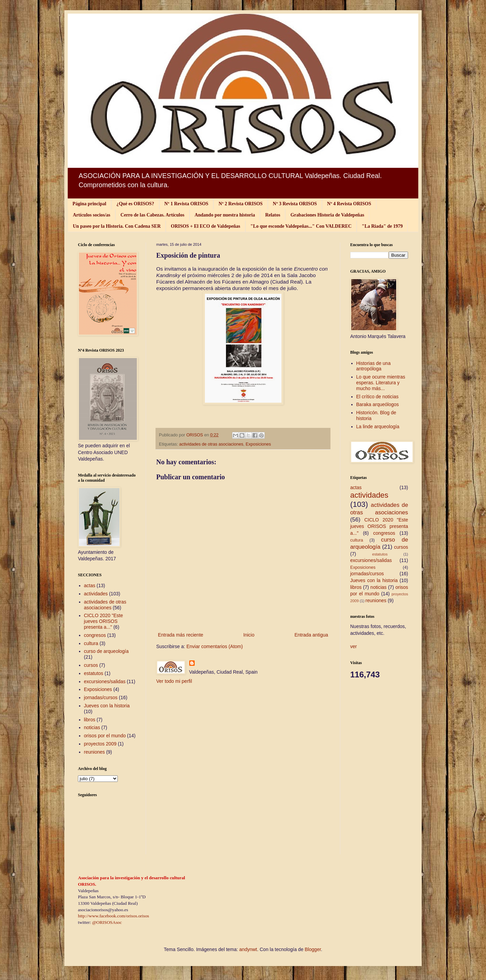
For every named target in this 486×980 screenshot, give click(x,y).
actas (90, 585)
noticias (92, 727)
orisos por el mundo (105, 736)
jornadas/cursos (101, 697)
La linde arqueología (378, 427)
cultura (91, 643)
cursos (91, 665)
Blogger (313, 949)
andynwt (248, 949)
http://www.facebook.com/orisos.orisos (114, 916)
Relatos (273, 215)
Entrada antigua (311, 635)
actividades (96, 594)
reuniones (95, 752)
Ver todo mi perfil (174, 681)
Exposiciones (258, 444)
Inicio (249, 635)
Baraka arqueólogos (378, 404)
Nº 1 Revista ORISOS (186, 204)
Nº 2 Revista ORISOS (240, 204)
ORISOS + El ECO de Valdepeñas (206, 226)
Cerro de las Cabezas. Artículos (152, 215)
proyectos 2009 (100, 744)
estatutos (94, 673)
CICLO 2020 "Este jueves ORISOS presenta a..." (104, 621)
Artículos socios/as (92, 215)
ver (353, 646)
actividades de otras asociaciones (211, 444)
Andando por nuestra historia (225, 215)
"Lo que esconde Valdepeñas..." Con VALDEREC (301, 226)
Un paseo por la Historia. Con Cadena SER (117, 226)
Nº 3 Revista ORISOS (295, 204)
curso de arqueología (107, 651)
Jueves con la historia (107, 706)
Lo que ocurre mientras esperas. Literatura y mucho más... (381, 383)
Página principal (89, 204)
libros (90, 720)
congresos (95, 635)
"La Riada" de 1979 (382, 226)
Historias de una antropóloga (374, 366)
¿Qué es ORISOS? (135, 204)
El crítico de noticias (378, 397)
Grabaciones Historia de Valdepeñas (327, 215)
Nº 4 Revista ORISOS (349, 204)
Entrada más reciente (181, 635)
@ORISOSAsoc (107, 922)
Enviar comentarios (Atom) (215, 646)
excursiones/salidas (105, 681)
